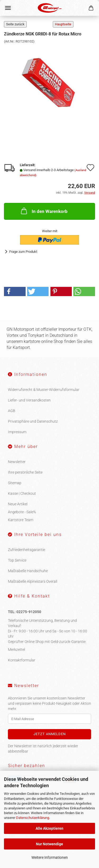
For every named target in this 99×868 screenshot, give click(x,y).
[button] (15, 291)
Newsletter (17, 462)
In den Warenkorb (44, 211)
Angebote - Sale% (22, 512)
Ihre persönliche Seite (25, 472)
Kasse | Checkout (22, 493)
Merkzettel (16, 650)
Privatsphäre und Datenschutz (33, 421)
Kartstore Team (21, 520)
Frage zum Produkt (23, 252)
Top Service (17, 560)
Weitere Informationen (50, 857)
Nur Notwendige (49, 844)
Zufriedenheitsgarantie (27, 550)
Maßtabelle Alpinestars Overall (33, 581)
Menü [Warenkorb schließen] (8, 8)
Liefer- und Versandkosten (29, 400)
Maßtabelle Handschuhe (28, 571)
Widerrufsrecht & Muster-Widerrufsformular (44, 390)
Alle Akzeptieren (49, 828)
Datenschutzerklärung (33, 818)
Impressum (17, 432)
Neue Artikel (18, 504)
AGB (12, 411)
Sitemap (15, 483)
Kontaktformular (22, 660)
